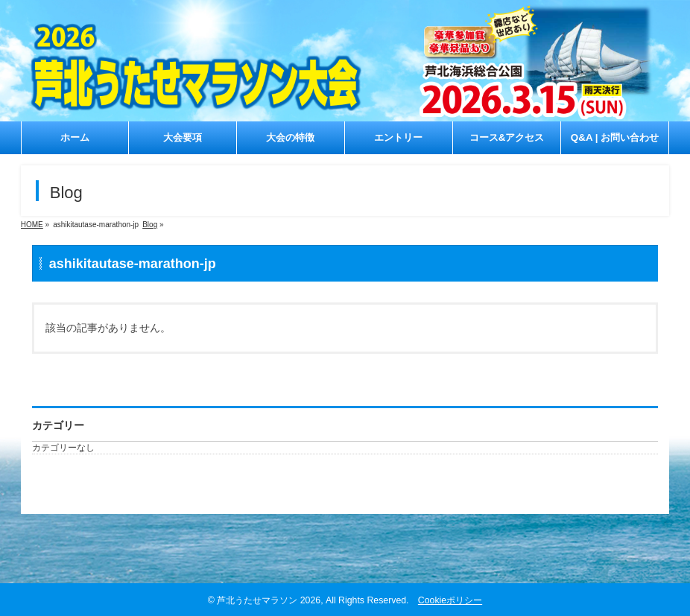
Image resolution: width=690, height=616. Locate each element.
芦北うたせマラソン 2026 (269, 600)
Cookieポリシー (450, 600)
